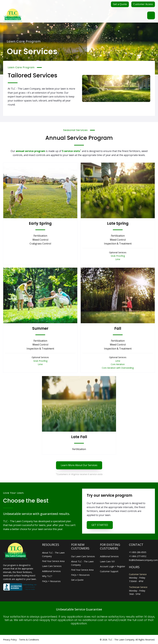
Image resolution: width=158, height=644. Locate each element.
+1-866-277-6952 (138, 556)
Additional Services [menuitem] (51, 571)
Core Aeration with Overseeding (118, 368)
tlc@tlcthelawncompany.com (143, 560)
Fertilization (40, 236)
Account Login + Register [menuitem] (113, 566)
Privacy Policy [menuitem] (10, 640)
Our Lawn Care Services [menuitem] (83, 556)
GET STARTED (100, 525)
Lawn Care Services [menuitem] (52, 566)
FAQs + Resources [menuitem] (51, 581)
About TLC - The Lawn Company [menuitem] (53, 554)
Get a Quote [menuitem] (77, 580)
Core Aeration (118, 364)
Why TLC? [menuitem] (47, 576)
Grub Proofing (118, 256)
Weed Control (40, 240)
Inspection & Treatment (118, 244)
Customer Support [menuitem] (109, 571)
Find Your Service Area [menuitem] (53, 561)
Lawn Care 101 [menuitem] (107, 561)
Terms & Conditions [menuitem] (29, 640)
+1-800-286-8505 (138, 552)
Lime (118, 259)
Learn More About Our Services (79, 465)
